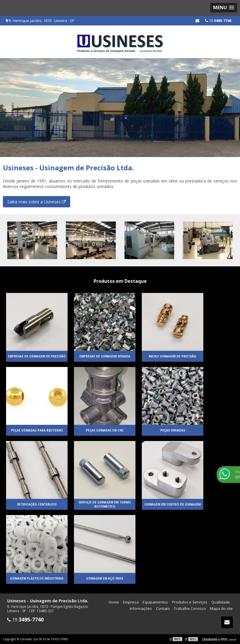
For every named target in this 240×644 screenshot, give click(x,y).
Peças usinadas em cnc (105, 430)
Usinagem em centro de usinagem (173, 504)
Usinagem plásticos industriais (37, 578)
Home (114, 602)
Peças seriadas (173, 430)
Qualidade (221, 602)
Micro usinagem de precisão (173, 356)
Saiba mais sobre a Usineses (37, 202)
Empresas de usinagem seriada (105, 356)
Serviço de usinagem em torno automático (105, 504)
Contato (163, 608)
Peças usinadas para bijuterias (37, 430)
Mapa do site (221, 608)
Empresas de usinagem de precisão (37, 356)
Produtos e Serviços (190, 602)
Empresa (131, 602)
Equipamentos (155, 602)
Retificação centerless (37, 504)
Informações (141, 608)
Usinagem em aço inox (105, 578)
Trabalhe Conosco (190, 608)
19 (218, 21)
